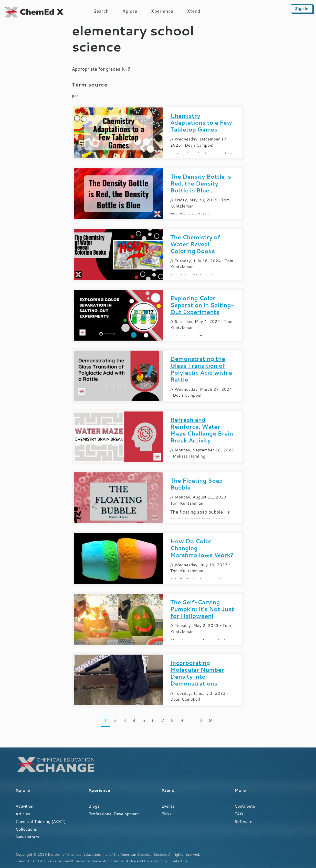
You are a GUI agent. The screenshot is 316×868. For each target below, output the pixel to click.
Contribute (245, 806)
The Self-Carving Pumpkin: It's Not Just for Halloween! (202, 609)
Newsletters (27, 837)
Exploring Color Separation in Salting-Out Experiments (202, 305)
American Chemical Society (144, 854)
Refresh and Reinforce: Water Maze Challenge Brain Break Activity (202, 430)
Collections (26, 829)
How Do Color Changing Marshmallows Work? (202, 548)
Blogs (94, 806)
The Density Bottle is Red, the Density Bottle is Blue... (201, 183)
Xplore (130, 11)
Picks (167, 814)
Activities (24, 806)
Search (101, 11)
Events (168, 806)
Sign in (302, 9)
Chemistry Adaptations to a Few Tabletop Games (201, 122)
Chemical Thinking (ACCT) (41, 821)
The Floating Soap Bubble (197, 484)
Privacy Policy (156, 861)
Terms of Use (125, 861)
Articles (23, 814)
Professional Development (114, 814)
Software (244, 821)
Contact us (179, 861)
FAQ (239, 814)
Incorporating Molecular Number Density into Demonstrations (197, 673)
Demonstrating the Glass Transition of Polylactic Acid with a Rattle (201, 369)
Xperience (162, 11)
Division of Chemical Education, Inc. (78, 854)
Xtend (194, 11)
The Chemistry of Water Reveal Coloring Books (195, 244)
